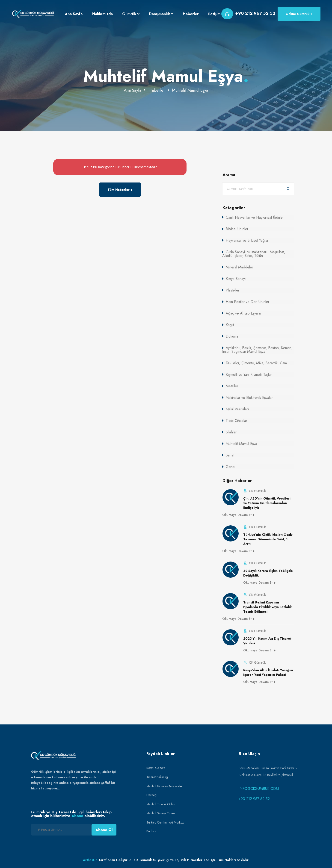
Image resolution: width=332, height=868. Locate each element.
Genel (231, 467)
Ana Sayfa (133, 90)
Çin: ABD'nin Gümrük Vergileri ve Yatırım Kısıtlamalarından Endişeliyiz (267, 503)
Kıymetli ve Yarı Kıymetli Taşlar (249, 375)
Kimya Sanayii (236, 279)
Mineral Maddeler (239, 267)
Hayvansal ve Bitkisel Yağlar (247, 240)
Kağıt (230, 325)
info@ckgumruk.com (259, 789)
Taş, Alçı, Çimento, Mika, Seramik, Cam (256, 363)
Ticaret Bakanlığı (157, 777)
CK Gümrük (257, 491)
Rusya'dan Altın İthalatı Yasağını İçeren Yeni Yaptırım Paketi (268, 672)
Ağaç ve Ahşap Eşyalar (244, 313)
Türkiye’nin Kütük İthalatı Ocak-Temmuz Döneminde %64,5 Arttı (268, 539)
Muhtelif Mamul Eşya (241, 444)
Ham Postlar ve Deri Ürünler (248, 302)
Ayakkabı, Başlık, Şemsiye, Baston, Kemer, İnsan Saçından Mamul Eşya (257, 350)
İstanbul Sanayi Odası (161, 813)
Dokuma (232, 336)
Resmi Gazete (156, 768)
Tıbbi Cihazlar (236, 421)
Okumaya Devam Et (237, 515)
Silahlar (231, 432)
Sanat (230, 455)
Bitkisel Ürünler (237, 229)
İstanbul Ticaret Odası (161, 804)
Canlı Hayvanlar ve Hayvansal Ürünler (255, 217)
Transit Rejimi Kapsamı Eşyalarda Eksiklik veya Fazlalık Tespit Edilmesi (267, 607)
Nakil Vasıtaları (237, 409)
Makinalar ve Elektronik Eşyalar (249, 398)
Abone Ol (104, 830)
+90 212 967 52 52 (254, 799)
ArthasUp (90, 860)
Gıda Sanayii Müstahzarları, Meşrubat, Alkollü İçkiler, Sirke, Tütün (254, 254)
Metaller (232, 386)
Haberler (157, 90)
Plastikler (233, 290)
